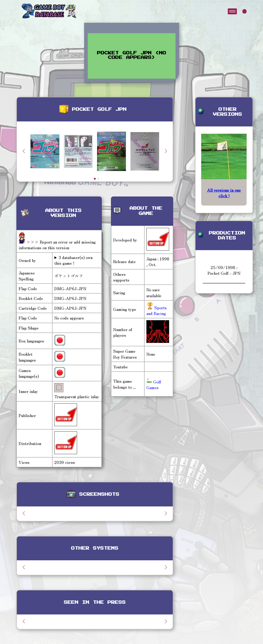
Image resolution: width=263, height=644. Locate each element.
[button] (166, 151)
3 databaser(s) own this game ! (73, 260)
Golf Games (154, 384)
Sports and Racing (157, 310)
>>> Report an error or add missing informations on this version (57, 245)
